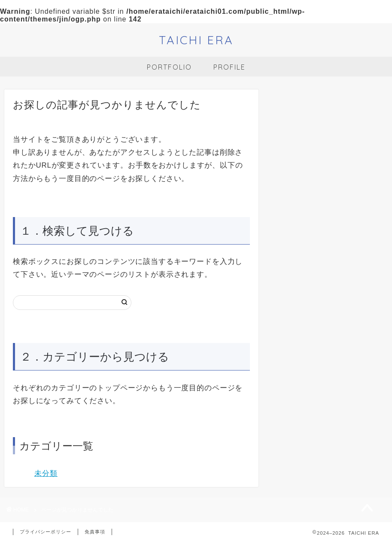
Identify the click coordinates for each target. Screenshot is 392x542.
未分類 (46, 473)
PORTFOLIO (169, 67)
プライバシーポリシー (46, 532)
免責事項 (95, 532)
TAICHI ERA (196, 40)
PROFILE (229, 67)
